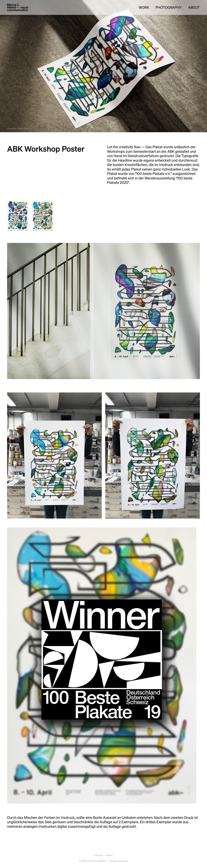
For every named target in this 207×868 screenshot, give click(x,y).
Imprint (109, 855)
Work (144, 7)
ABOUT (194, 7)
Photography (169, 7)
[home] (18, 7)
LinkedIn (99, 855)
